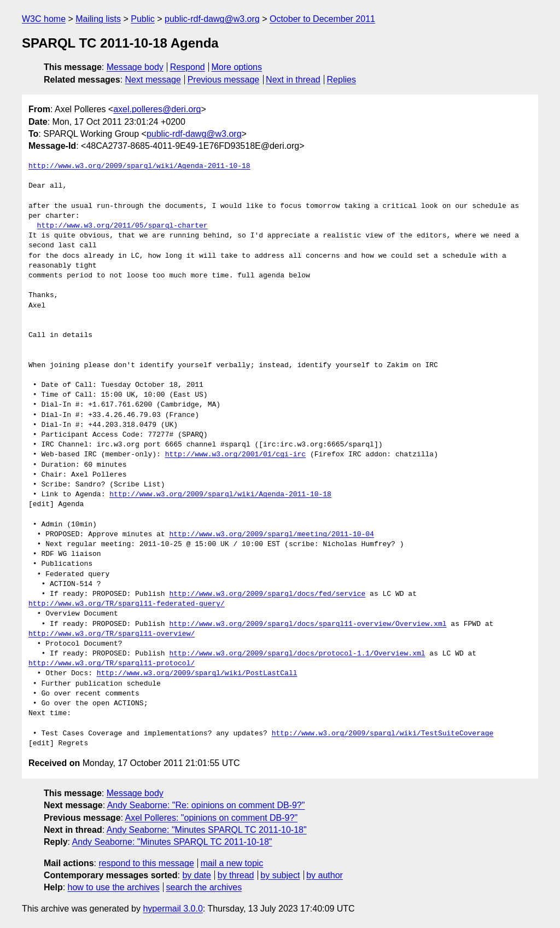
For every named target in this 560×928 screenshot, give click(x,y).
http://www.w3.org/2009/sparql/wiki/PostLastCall (197, 674)
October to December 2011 (322, 19)
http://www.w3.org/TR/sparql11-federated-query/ (127, 604)
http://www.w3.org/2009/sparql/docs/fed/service (267, 594)
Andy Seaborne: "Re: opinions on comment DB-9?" (206, 805)
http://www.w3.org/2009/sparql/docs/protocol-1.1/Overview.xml (297, 654)
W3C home (44, 19)
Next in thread (293, 80)
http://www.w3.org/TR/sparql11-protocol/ (112, 664)
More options (237, 67)
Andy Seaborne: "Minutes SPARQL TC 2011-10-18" (207, 830)
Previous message (224, 80)
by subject (280, 875)
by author (325, 875)
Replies (342, 80)
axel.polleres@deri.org (157, 109)
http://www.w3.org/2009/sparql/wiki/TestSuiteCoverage (383, 734)
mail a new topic (232, 863)
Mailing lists (98, 19)
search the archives (204, 887)
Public (143, 19)
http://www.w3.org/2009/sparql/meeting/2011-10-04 (271, 535)
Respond (188, 67)
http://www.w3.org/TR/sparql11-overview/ (112, 634)
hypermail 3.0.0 (173, 909)
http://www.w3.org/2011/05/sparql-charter (122, 226)
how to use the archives (114, 887)
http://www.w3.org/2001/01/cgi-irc (235, 455)
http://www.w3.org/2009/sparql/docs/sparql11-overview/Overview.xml (308, 624)
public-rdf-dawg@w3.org (212, 19)
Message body (135, 67)
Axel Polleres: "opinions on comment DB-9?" (212, 818)
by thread (236, 875)
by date (196, 875)
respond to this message (146, 863)
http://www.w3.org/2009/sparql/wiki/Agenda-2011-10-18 (139, 166)
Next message (153, 80)
